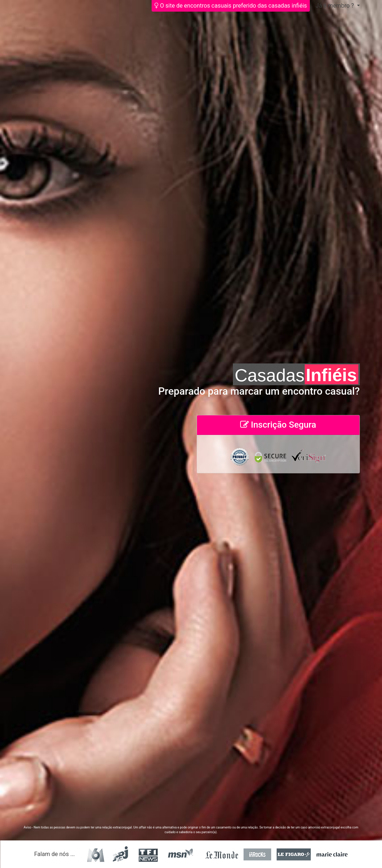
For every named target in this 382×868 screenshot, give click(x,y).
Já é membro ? (335, 6)
